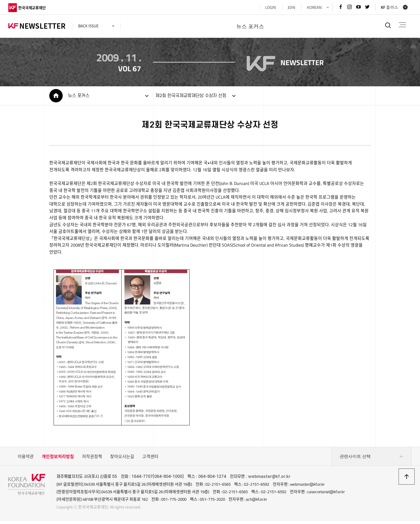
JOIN (291, 7)
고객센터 (150, 459)
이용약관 (26, 459)
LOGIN (271, 7)
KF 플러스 (390, 7)
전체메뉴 (402, 25)
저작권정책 (92, 459)
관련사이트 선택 (372, 459)
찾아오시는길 (122, 459)
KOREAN (314, 7)
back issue (88, 26)
